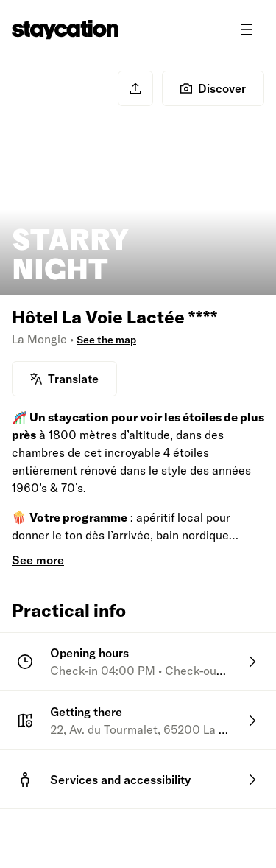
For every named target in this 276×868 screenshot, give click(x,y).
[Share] (135, 88)
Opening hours (89, 653)
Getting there (86, 712)
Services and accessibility (120, 780)
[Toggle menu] (247, 29)
